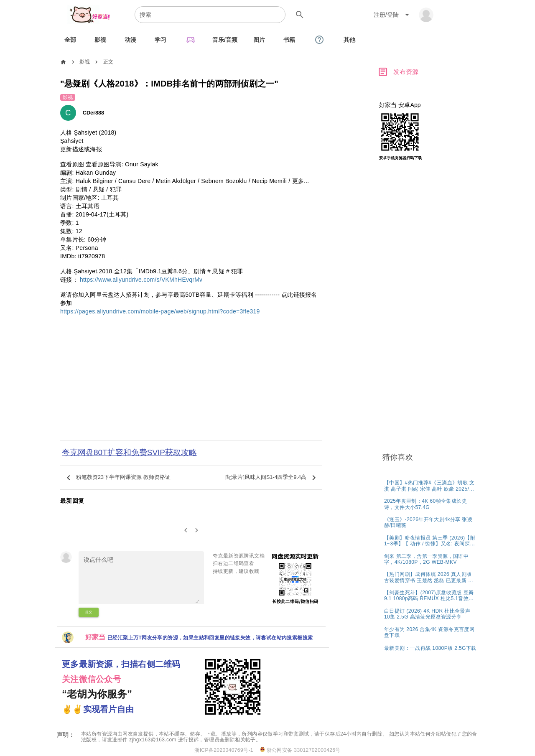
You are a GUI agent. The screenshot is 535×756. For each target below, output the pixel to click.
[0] (186, 531)
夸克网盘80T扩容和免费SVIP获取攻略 (129, 452)
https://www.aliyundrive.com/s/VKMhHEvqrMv (141, 280)
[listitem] (430, 485)
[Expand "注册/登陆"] (393, 15)
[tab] (70, 40)
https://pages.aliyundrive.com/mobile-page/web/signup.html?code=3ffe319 (160, 311)
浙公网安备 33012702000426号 (300, 750)
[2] (197, 531)
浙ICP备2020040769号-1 (224, 750)
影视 (85, 62)
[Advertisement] (191, 383)
